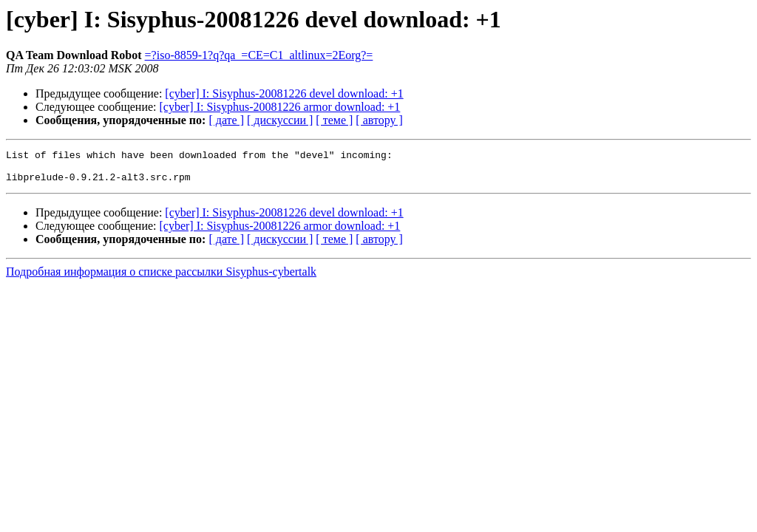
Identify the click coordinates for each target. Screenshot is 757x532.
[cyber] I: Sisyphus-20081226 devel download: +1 (284, 93)
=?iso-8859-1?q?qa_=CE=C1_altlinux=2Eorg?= (259, 55)
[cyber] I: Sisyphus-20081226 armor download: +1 (280, 107)
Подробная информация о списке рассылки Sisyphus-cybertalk (161, 278)
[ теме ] (334, 120)
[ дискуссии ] (280, 120)
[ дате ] (226, 120)
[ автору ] (379, 120)
